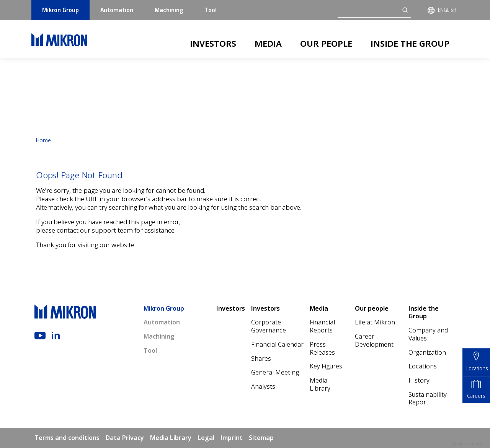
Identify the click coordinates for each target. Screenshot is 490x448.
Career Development (374, 340)
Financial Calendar (277, 344)
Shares (261, 358)
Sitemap (261, 438)
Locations (423, 366)
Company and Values (428, 334)
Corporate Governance (269, 326)
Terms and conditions (67, 438)
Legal (206, 438)
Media (268, 43)
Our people (326, 43)
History (419, 380)
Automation (117, 10)
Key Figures (326, 366)
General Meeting (275, 372)
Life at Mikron (375, 322)
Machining (169, 10)
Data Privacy (125, 438)
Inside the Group (410, 43)
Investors (213, 43)
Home (43, 140)
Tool (211, 10)
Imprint (232, 438)
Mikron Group (60, 10)
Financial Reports (322, 326)
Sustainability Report (428, 398)
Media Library (320, 384)
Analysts (263, 386)
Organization (427, 352)
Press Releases (322, 348)
